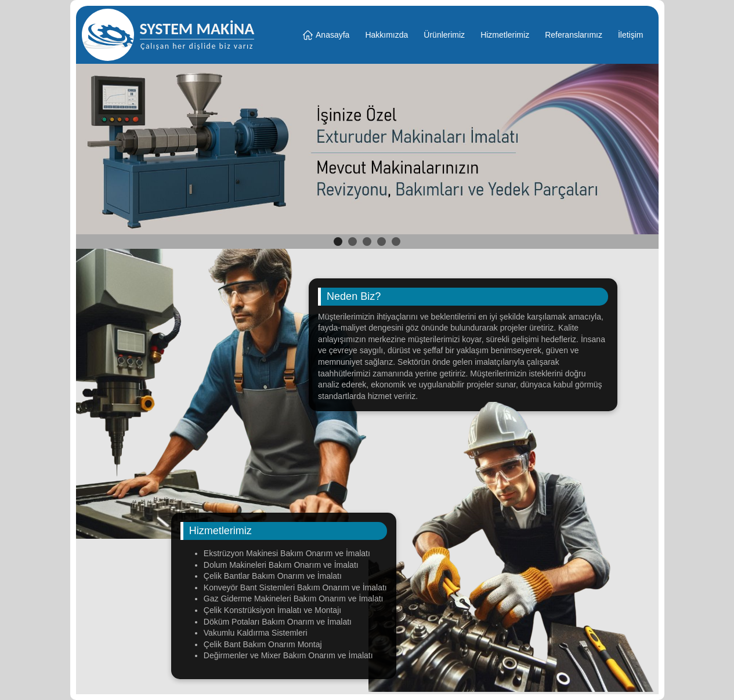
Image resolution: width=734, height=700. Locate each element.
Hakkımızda (386, 35)
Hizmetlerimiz (505, 35)
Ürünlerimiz (444, 35)
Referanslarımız (574, 35)
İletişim (631, 35)
